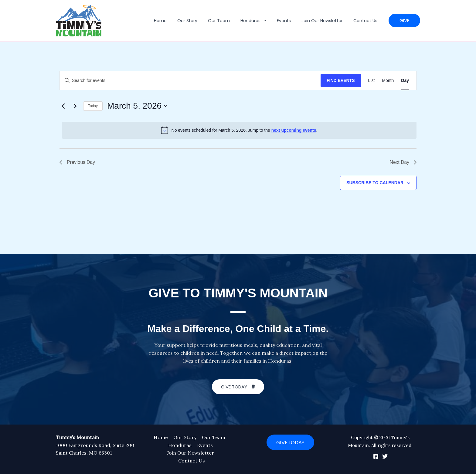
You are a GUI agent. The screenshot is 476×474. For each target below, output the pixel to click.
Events (289, 21)
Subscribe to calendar (375, 183)
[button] (271, 21)
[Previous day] (63, 106)
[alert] (239, 130)
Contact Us (366, 21)
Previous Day (78, 162)
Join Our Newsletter (325, 21)
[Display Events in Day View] (405, 81)
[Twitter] (385, 456)
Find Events (341, 80)
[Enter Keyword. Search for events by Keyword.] (190, 81)
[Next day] (75, 106)
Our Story (199, 21)
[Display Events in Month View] (388, 81)
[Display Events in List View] (372, 81)
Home (174, 21)
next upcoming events (294, 130)
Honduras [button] (261, 21)
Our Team (229, 21)
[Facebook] (376, 456)
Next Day (403, 162)
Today (93, 106)
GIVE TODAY (290, 442)
